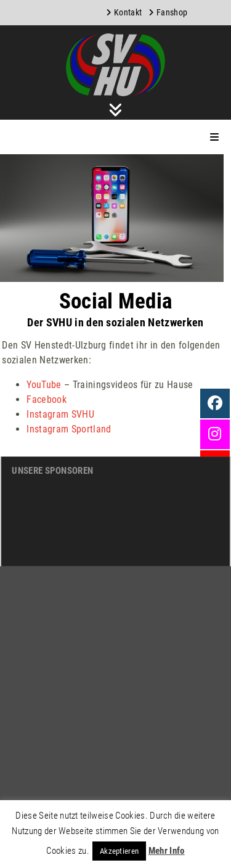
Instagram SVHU (60, 414)
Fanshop (172, 12)
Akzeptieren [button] (120, 851)
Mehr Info (167, 851)
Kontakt (128, 12)
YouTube (44, 385)
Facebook (47, 399)
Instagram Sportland (69, 429)
